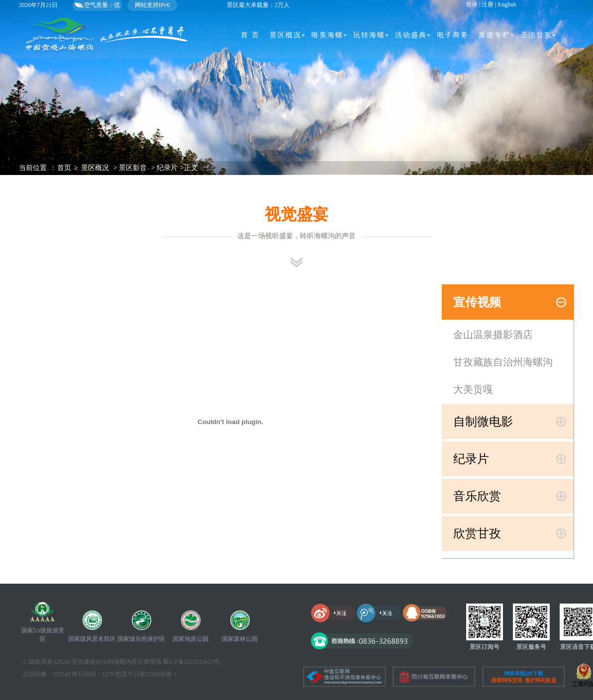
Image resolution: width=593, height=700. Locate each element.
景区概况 (286, 35)
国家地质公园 (191, 639)
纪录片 (167, 168)
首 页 (250, 35)
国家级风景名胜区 (92, 639)
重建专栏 (494, 35)
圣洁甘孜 (536, 35)
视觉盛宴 (296, 214)
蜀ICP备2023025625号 (191, 662)
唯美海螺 (327, 35)
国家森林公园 (240, 639)
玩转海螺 (369, 35)
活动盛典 (411, 35)
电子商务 (453, 35)
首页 (64, 168)
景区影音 (133, 168)
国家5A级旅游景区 (43, 635)
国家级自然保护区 (141, 639)
